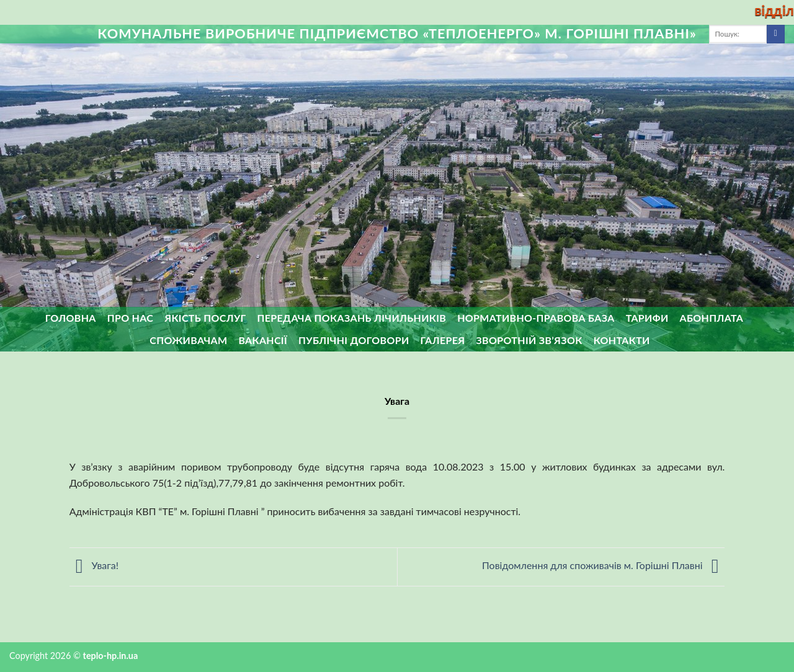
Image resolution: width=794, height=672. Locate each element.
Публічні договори (354, 340)
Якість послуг (205, 318)
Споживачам (188, 340)
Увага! (94, 565)
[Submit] (776, 34)
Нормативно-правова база (536, 318)
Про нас (131, 318)
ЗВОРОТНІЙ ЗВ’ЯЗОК (529, 340)
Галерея (443, 340)
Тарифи (647, 318)
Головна (71, 318)
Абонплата (712, 318)
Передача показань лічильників (352, 318)
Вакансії (263, 340)
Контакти (622, 340)
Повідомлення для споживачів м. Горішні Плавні (603, 565)
